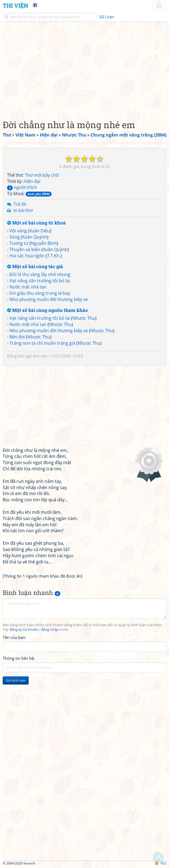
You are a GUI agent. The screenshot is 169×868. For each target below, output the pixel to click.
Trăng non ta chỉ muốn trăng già (42, 343)
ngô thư (32, 356)
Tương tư (19, 243)
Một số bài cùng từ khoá (36, 223)
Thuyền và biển (25, 249)
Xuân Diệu (40, 231)
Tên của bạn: (14, 637)
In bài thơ (23, 210)
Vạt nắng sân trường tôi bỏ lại (40, 281)
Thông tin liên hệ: (19, 658)
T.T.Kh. (54, 256)
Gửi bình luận (16, 680)
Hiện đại (32, 181)
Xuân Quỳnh (35, 237)
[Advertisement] (84, 69)
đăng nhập (50, 630)
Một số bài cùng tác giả (35, 267)
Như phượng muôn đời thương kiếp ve (49, 299)
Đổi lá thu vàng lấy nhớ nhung (40, 274)
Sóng (15, 237)
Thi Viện (15, 5)
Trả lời (20, 204)
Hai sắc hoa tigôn (27, 256)
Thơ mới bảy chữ (42, 175)
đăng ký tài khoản (24, 630)
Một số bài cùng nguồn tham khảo (47, 310)
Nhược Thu (84, 318)
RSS (161, 863)
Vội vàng (18, 231)
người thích (22, 187)
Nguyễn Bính (44, 243)
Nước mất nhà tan (28, 287)
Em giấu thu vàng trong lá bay (40, 293)
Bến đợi (17, 337)
